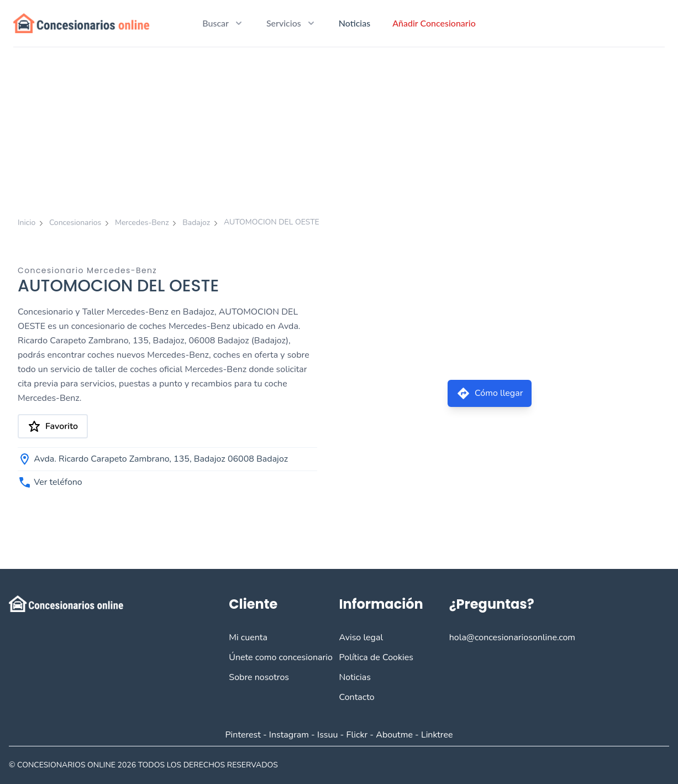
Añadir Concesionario (434, 23)
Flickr (357, 735)
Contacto (356, 697)
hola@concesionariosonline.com (512, 637)
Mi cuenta (248, 637)
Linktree (437, 735)
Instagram (289, 735)
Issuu (327, 735)
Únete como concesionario (280, 657)
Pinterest (243, 735)
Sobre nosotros (259, 677)
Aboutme (394, 735)
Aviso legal (361, 637)
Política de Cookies (376, 657)
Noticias (354, 23)
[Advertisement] (339, 130)
